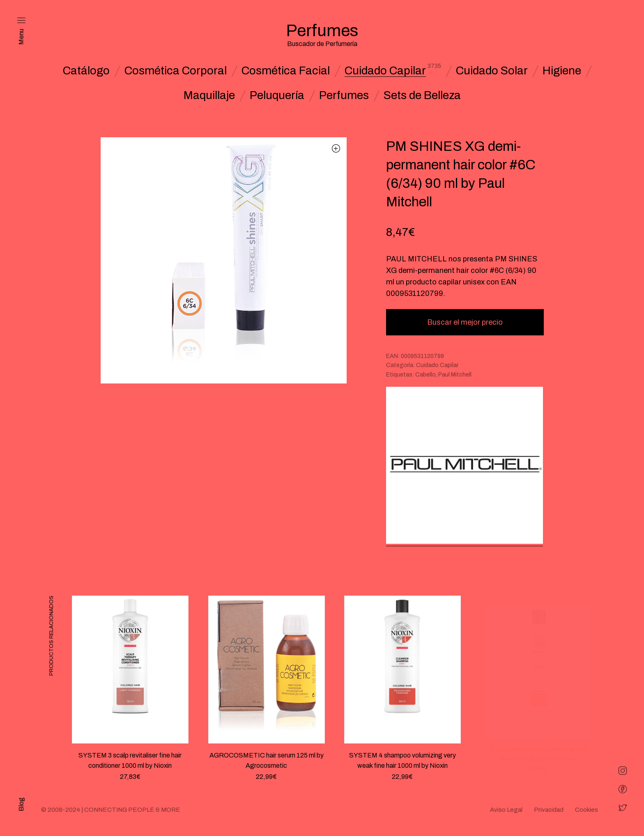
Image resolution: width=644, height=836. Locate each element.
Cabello (425, 375)
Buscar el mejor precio (465, 322)
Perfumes (344, 95)
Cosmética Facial (286, 71)
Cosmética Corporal (176, 71)
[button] (336, 148)
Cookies (586, 810)
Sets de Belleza (422, 95)
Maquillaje (209, 95)
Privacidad (549, 810)
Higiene (562, 71)
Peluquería (277, 95)
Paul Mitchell (455, 375)
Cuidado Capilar (385, 71)
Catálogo (86, 71)
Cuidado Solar (492, 71)
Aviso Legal (506, 810)
